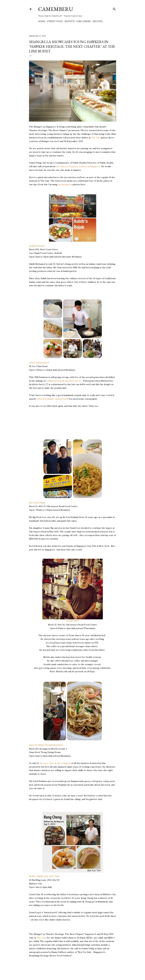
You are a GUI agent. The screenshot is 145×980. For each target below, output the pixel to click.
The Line (96, 138)
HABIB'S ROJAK (37, 246)
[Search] (114, 8)
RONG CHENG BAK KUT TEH (44, 876)
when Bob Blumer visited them (52, 399)
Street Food (55, 21)
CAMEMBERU (56, 9)
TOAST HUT (72, 621)
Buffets (70, 21)
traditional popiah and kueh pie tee (64, 381)
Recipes (98, 21)
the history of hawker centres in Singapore (78, 166)
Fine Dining (84, 21)
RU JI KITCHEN (37, 503)
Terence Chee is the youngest (55, 763)
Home (42, 21)
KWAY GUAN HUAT (39, 363)
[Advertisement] (53, 426)
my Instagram (65, 184)
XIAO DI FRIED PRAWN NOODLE (46, 745)
